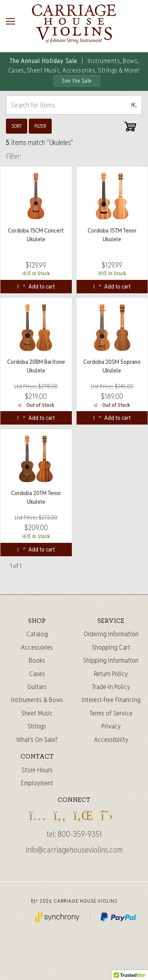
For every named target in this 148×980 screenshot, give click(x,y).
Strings (37, 726)
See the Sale (77, 81)
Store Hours (37, 770)
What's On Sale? (37, 740)
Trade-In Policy (111, 687)
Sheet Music (37, 713)
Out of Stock (36, 405)
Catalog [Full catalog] (37, 634)
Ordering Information (111, 634)
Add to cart (36, 287)
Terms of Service (111, 713)
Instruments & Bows (37, 700)
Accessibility (111, 740)
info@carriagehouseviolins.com (74, 850)
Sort (17, 126)
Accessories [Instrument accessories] (37, 647)
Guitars (37, 687)
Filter (40, 126)
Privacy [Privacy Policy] (111, 726)
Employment (37, 783)
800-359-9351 (80, 834)
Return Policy (111, 674)
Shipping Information (111, 660)
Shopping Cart (111, 647)
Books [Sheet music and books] (37, 660)
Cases (37, 674)
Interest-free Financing (111, 700)
